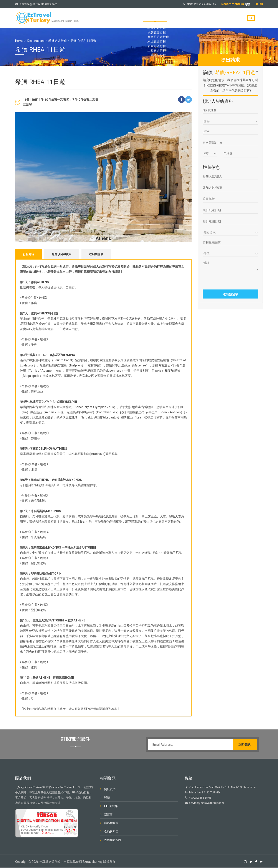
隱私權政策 (111, 823)
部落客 (219, 18)
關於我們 (200, 18)
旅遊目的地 (178, 18)
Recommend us (236, 4)
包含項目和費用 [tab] (62, 254)
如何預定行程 (113, 840)
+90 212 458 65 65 (205, 4)
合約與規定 (111, 832)
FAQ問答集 (111, 807)
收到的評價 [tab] (96, 254)
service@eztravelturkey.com (39, 4)
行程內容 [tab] (28, 254)
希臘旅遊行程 (58, 41)
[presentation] (231, 280)
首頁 (159, 18)
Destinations (36, 41)
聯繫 (235, 18)
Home (19, 41)
